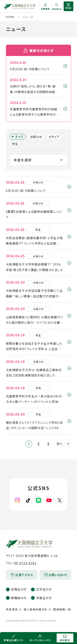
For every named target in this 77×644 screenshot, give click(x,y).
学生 (15, 144)
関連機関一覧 (62, 609)
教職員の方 (19, 598)
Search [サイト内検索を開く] (57, 9)
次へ (60, 444)
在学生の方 (44, 589)
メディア (54, 137)
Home (10, 17)
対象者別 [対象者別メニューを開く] (45, 9)
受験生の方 (19, 589)
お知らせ (36, 137)
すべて (19, 137)
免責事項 (12, 609)
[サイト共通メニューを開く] (68, 6)
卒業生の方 (44, 598)
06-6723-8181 (25, 563)
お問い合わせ (58, 575)
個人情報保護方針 (36, 609)
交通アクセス (24, 575)
